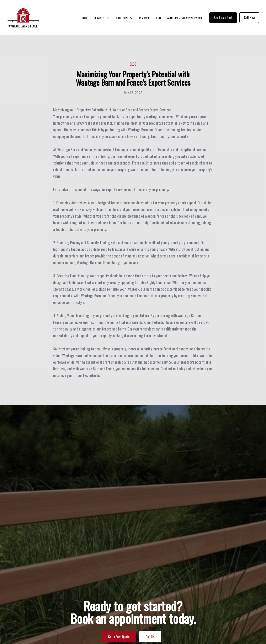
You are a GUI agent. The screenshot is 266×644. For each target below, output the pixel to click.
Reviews (144, 19)
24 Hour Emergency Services (184, 19)
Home (85, 19)
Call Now (249, 18)
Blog (158, 19)
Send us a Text (223, 18)
